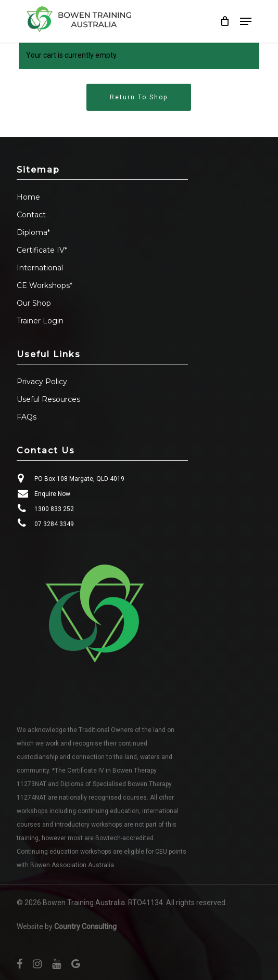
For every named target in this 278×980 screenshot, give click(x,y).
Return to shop (139, 97)
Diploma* (33, 232)
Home (28, 197)
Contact (31, 215)
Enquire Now (52, 494)
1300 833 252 (54, 509)
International (40, 268)
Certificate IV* (42, 250)
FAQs (27, 417)
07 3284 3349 (54, 524)
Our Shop (34, 303)
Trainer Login (40, 321)
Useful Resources (48, 399)
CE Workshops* (45, 285)
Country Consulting (85, 926)
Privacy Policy (42, 382)
